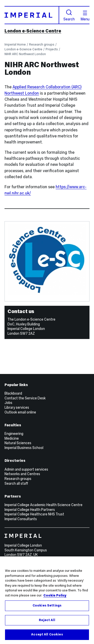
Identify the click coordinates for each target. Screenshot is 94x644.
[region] (47, 600)
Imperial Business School (24, 448)
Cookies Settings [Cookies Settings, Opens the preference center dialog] (47, 605)
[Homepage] (32, 15)
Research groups (42, 44)
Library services (17, 407)
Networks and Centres (22, 474)
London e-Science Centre (33, 31)
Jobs (8, 403)
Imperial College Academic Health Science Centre (43, 505)
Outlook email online (20, 412)
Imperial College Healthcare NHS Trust (34, 514)
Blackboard (13, 393)
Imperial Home (15, 44)
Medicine (12, 438)
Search (69, 15)
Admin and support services (26, 469)
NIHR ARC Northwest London (25, 54)
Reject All (47, 620)
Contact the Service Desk (25, 398)
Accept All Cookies (47, 634)
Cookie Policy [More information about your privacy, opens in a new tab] (55, 595)
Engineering (14, 434)
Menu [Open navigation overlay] (85, 16)
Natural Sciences (18, 443)
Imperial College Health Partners (30, 510)
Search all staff (16, 483)
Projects (52, 49)
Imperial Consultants (21, 519)
